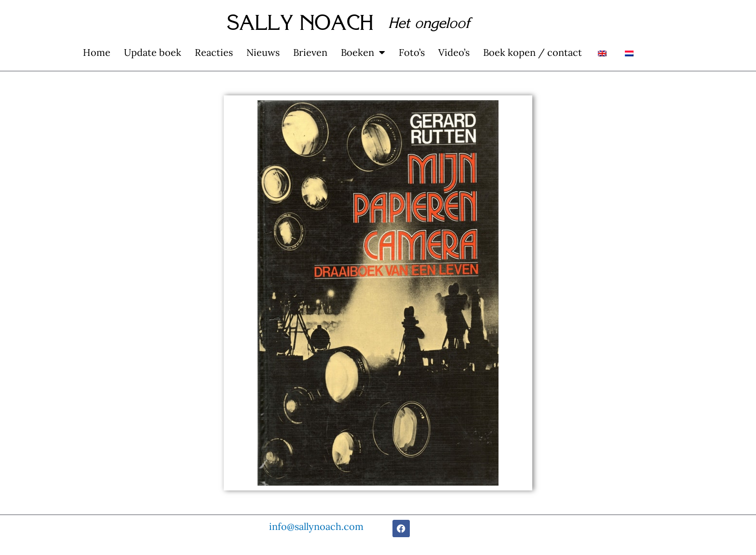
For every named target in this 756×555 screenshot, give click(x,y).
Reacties (214, 52)
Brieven (310, 52)
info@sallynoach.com (316, 526)
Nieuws (263, 52)
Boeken (363, 53)
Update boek (153, 52)
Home (97, 52)
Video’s (454, 52)
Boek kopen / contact (533, 52)
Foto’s (412, 52)
